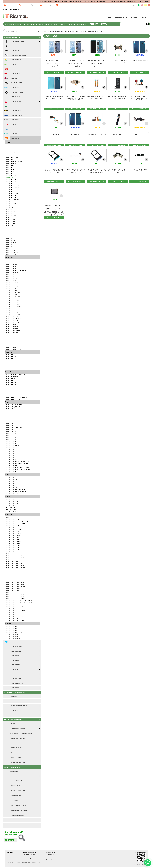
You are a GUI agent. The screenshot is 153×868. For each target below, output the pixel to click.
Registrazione (125, 5)
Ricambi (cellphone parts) (13, 24)
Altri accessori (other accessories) (56, 24)
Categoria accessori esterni (79, 24)
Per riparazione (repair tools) (33, 24)
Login (133, 5)
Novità (103, 24)
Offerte (94, 24)
